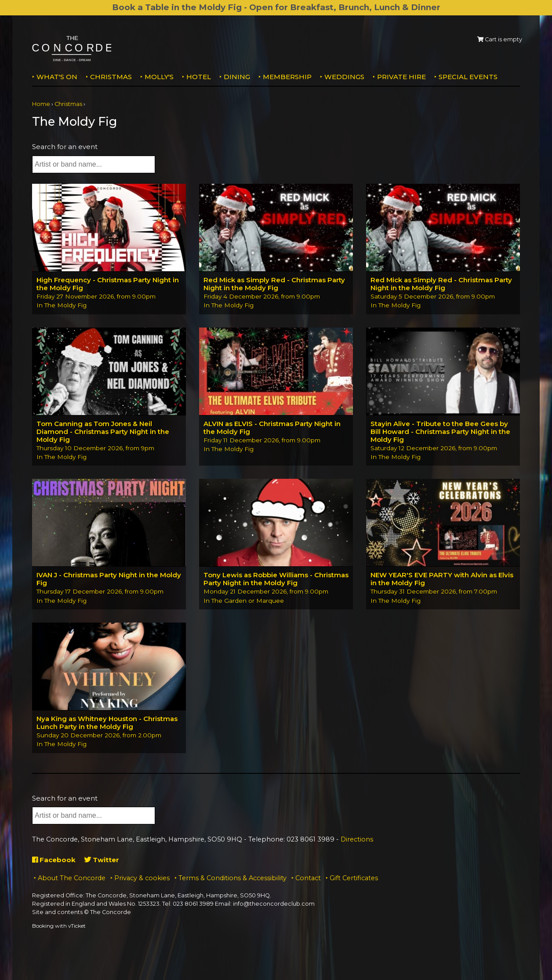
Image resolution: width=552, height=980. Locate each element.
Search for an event (65, 147)
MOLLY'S (159, 77)
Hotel (199, 77)
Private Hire (401, 77)
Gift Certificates (354, 878)
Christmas (111, 77)
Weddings (344, 77)
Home (41, 104)
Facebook (54, 860)
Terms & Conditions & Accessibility (232, 878)
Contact (308, 878)
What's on (57, 77)
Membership (287, 77)
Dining (237, 77)
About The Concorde (72, 878)
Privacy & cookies (142, 878)
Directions (357, 839)
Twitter (102, 860)
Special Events (468, 77)
